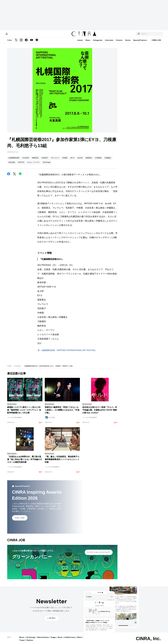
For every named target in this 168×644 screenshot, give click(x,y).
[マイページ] (12, 35)
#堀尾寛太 (89, 160)
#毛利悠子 (45, 160)
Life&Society (70, 640)
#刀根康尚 (98, 160)
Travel (22, 643)
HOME (9, 368)
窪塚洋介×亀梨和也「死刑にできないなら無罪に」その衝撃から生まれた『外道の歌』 (62, 412)
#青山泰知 (12, 165)
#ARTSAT (21, 165)
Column (119, 43)
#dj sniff (80, 160)
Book (60, 640)
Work (79, 640)
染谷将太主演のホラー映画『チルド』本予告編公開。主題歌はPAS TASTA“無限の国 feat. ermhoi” (100, 412)
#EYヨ (72, 160)
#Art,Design (47, 165)
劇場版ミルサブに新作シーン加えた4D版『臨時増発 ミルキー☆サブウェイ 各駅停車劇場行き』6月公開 (24, 412)
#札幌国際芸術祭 (14, 160)
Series (128, 43)
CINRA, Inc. (148, 641)
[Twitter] (16, 43)
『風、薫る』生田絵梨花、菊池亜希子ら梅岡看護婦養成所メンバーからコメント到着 (62, 462)
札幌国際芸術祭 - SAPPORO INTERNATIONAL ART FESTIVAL (69, 353)
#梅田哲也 (35, 160)
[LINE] (37, 43)
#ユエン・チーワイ (34, 165)
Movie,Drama (43, 640)
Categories (98, 43)
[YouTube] (32, 43)
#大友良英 (26, 160)
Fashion (30, 643)
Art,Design (17, 368)
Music (22, 640)
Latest (80, 43)
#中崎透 (65, 160)
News (88, 43)
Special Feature (140, 43)
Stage (53, 640)
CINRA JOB (156, 43)
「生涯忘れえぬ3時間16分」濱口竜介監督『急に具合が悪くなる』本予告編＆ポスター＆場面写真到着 (25, 462)
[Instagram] (21, 43)
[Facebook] (26, 43)
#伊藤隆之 (108, 160)
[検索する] (133, 35)
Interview (109, 43)
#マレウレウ (55, 160)
